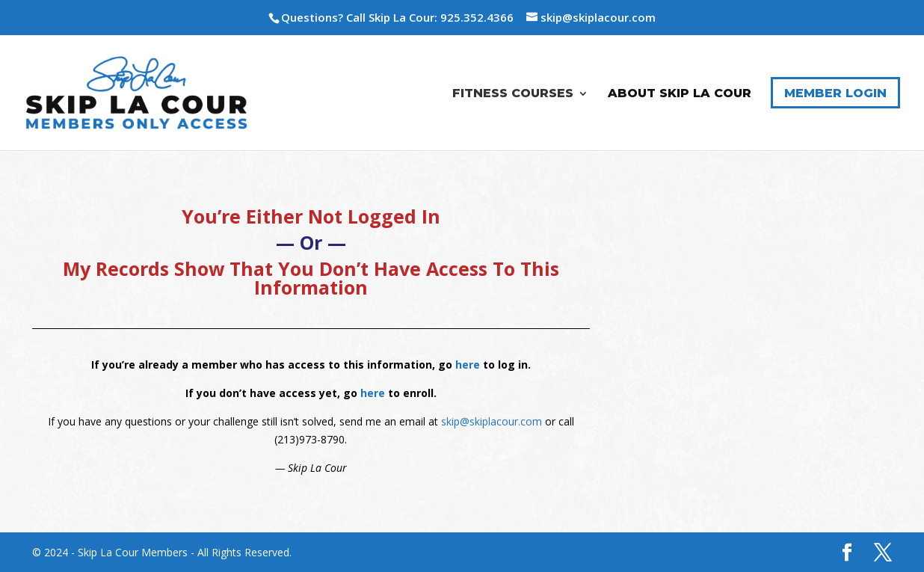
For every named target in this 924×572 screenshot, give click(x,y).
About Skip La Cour (680, 93)
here (468, 365)
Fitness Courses (513, 93)
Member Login (835, 93)
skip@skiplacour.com (492, 421)
